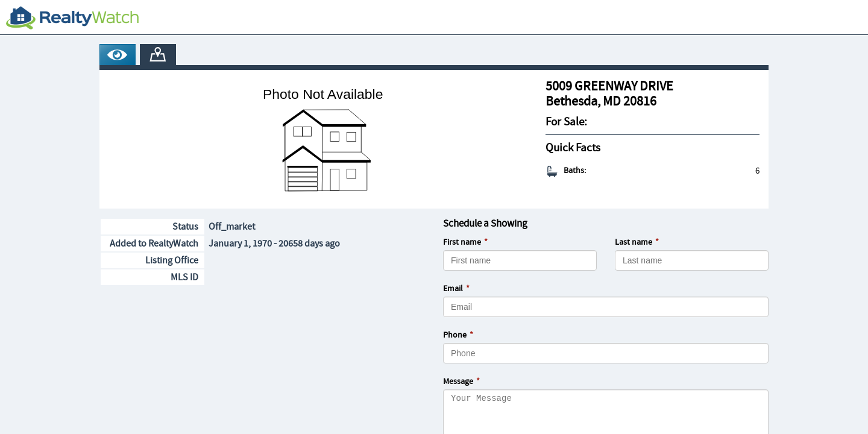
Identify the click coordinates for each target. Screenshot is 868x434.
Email (453, 289)
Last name (634, 242)
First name (462, 242)
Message (458, 382)
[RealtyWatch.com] (72, 17)
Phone (455, 335)
